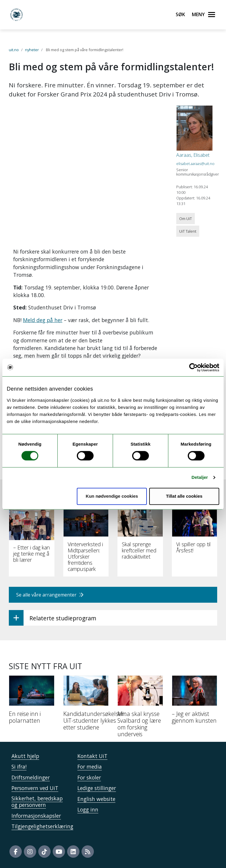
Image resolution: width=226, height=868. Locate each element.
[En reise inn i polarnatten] (32, 702)
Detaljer (200, 478)
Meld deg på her (43, 320)
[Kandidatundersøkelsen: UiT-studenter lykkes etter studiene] (86, 705)
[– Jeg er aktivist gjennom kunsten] (195, 702)
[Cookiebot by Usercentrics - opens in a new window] (193, 367)
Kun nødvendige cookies (112, 496)
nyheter (32, 50)
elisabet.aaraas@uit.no (195, 164)
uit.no (14, 50)
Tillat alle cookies (184, 496)
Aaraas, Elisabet (193, 155)
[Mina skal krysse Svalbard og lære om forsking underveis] (140, 709)
